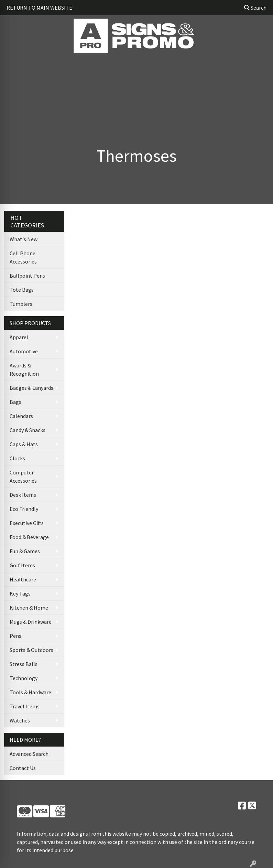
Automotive (24, 351)
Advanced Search (29, 754)
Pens (15, 636)
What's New (24, 239)
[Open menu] (259, 67)
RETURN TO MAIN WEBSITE (39, 8)
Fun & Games (25, 551)
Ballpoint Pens (27, 276)
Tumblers (21, 304)
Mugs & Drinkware (31, 622)
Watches (20, 720)
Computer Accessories (23, 476)
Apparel (19, 337)
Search (255, 8)
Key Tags (20, 593)
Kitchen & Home (29, 608)
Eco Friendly (24, 509)
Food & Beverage (29, 537)
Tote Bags (22, 290)
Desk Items (23, 495)
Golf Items (22, 565)
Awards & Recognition (24, 369)
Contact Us (23, 768)
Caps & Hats (24, 444)
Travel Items (25, 706)
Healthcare (23, 579)
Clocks (17, 458)
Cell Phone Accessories (23, 257)
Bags (15, 402)
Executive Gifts (27, 523)
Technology (24, 678)
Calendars (21, 416)
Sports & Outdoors (31, 650)
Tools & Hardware (30, 692)
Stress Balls (24, 664)
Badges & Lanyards (31, 388)
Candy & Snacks (28, 430)
